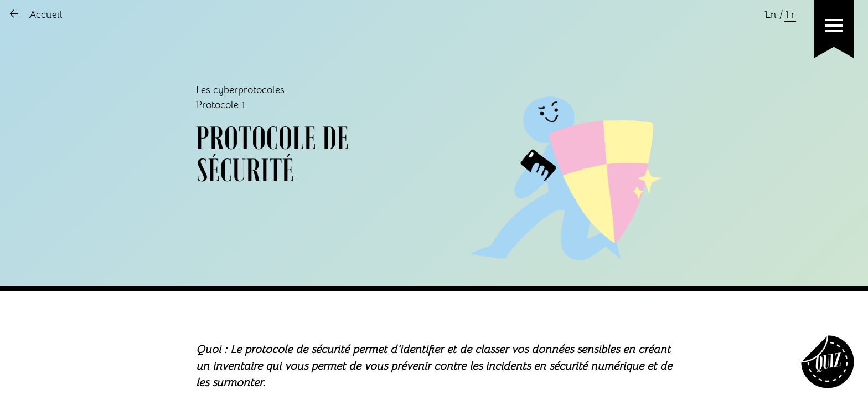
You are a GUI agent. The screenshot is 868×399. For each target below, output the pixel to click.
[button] (834, 25)
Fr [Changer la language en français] (790, 15)
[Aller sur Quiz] (828, 362)
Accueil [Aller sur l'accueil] (46, 15)
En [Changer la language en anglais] (771, 15)
